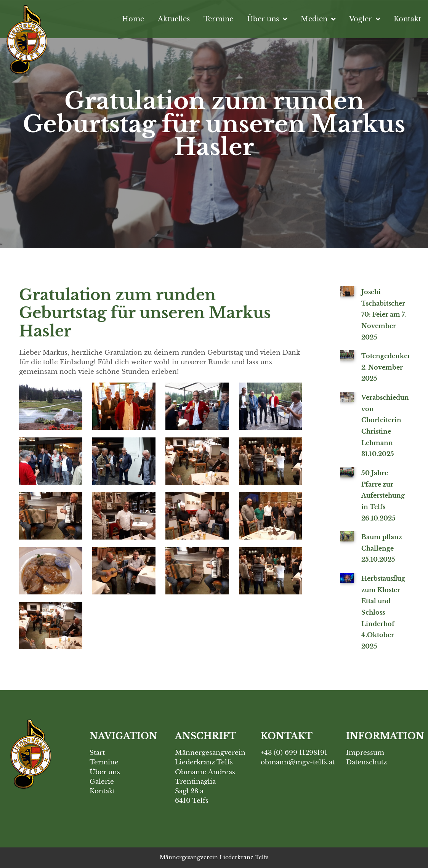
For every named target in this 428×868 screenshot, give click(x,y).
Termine (218, 19)
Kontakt (407, 19)
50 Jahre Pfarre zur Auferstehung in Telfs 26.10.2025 (383, 496)
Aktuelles (174, 19)
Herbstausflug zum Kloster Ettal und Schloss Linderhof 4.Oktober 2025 (383, 612)
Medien (318, 19)
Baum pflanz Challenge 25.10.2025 (382, 548)
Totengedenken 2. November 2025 (387, 367)
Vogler (365, 19)
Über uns (267, 19)
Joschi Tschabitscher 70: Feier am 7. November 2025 (384, 315)
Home (133, 19)
